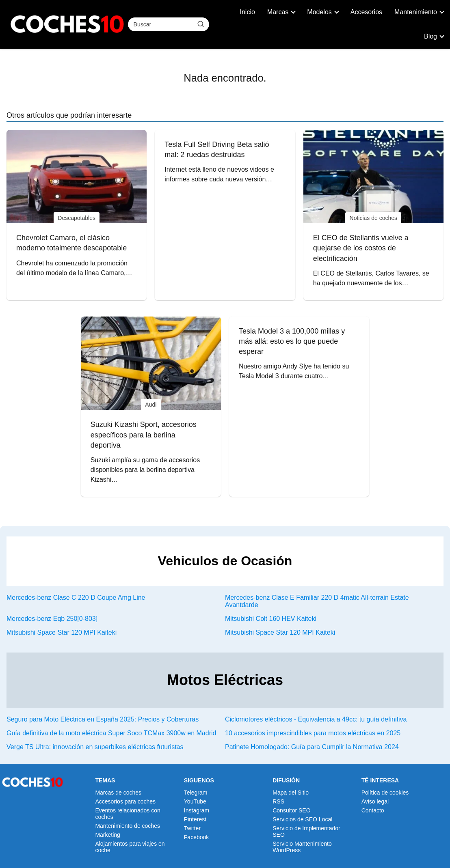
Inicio (248, 12)
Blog (431, 36)
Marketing (107, 835)
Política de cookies (385, 793)
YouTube (195, 801)
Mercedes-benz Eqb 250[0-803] (52, 619)
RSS (278, 801)
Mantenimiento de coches (128, 826)
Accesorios (366, 12)
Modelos (319, 12)
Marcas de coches (118, 793)
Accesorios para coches (125, 801)
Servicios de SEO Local (302, 819)
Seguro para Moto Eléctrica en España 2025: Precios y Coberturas (103, 719)
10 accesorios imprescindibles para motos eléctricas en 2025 (313, 733)
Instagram (197, 810)
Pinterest (195, 819)
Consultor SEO (291, 810)
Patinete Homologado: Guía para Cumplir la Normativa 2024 (312, 747)
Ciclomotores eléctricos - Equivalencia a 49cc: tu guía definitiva (316, 719)
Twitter (192, 828)
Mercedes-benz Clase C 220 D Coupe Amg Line (76, 598)
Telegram (196, 793)
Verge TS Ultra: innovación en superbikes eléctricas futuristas (95, 747)
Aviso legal (375, 801)
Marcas (278, 12)
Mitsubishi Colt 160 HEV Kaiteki (271, 619)
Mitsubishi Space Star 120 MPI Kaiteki (62, 632)
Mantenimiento (416, 12)
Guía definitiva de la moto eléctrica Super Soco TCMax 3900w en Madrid (111, 733)
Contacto (373, 810)
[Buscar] (200, 24)
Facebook (196, 837)
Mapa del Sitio (291, 793)
